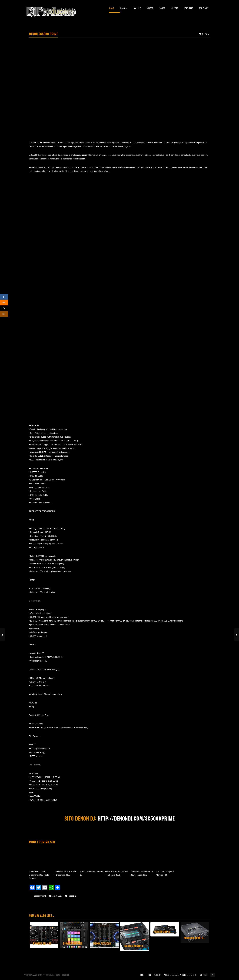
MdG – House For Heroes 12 (92, 873)
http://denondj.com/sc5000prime (136, 818)
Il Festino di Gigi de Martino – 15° (165, 873)
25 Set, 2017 (57, 896)
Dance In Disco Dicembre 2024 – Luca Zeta (142, 873)
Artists (175, 8)
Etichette (189, 8)
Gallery (137, 8)
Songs (162, 8)
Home (112, 8)
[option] (44, 935)
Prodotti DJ (73, 896)
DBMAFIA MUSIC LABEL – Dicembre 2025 (66, 873)
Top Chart (204, 8)
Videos (150, 8)
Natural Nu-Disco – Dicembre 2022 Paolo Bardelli (39, 875)
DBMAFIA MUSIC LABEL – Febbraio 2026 (117, 873)
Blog (124, 8)
